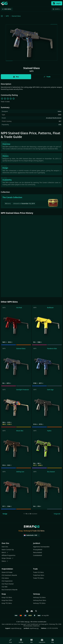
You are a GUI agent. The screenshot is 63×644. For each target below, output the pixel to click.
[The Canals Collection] (31, 201)
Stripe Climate (7, 558)
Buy (16, 77)
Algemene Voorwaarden (41, 547)
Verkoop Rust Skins (40, 600)
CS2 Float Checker (8, 584)
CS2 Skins (41, 531)
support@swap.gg (16, 628)
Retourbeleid (38, 552)
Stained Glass (16, 16)
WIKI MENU (7, 9)
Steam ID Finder (7, 572)
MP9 (7, 16)
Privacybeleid (38, 550)
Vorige (5, 514)
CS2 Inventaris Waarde (9, 575)
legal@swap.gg (34, 628)
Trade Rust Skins (39, 575)
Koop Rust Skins (7, 600)
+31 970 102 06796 (52, 628)
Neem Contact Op (8, 550)
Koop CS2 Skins (7, 597)
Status (5, 561)
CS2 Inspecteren (7, 581)
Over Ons (5, 547)
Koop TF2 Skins (7, 603)
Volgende (57, 514)
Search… (57, 9)
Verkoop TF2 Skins (39, 603)
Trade (47, 77)
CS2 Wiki (5, 587)
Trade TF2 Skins (38, 578)
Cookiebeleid (38, 555)
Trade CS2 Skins (38, 572)
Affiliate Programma (8, 555)
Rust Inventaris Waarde (10, 590)
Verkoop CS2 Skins (39, 597)
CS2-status (5, 578)
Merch (5, 552)
